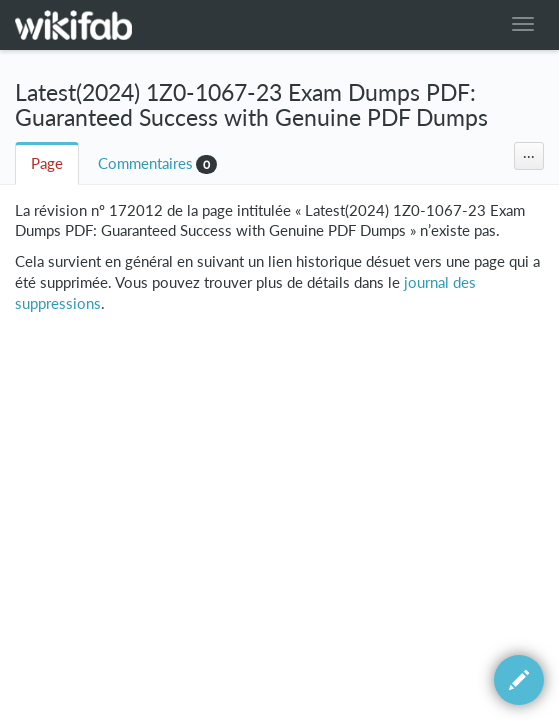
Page (47, 163)
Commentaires (145, 163)
